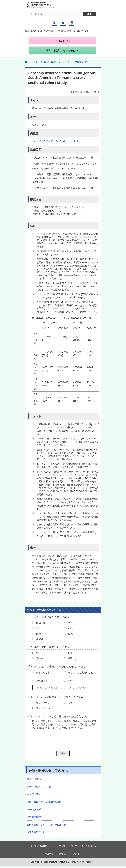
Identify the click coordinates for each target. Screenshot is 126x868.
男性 (38, 653)
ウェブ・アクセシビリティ (84, 848)
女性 (70, 653)
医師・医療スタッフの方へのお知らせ (46, 827)
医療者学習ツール (36, 834)
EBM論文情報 (82, 62)
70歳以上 (41, 639)
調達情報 (49, 856)
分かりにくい (43, 708)
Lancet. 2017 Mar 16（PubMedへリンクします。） (59, 141)
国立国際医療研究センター (72, 23)
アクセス (77, 856)
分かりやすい (43, 703)
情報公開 (63, 856)
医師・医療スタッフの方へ (63, 51)
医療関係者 (42, 681)
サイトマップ (59, 848)
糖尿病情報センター (46, 5)
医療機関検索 (34, 819)
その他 (39, 658)
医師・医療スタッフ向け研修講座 (44, 804)
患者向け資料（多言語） (40, 789)
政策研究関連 (34, 797)
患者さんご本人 (44, 672)
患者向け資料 (34, 782)
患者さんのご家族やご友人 (80, 674)
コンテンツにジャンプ (0, 0)
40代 (70, 628)
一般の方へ (63, 41)
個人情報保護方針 (39, 848)
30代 (38, 628)
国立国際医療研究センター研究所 (63, 23)
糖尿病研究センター (54, 23)
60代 (70, 634)
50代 (38, 634)
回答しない (73, 658)
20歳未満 (41, 623)
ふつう (71, 703)
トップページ (35, 62)
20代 (70, 623)
